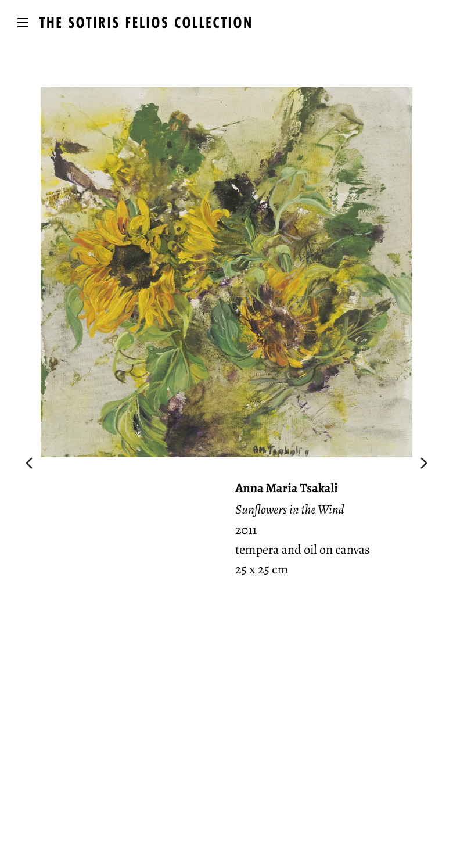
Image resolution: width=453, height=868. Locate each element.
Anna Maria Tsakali (287, 488)
